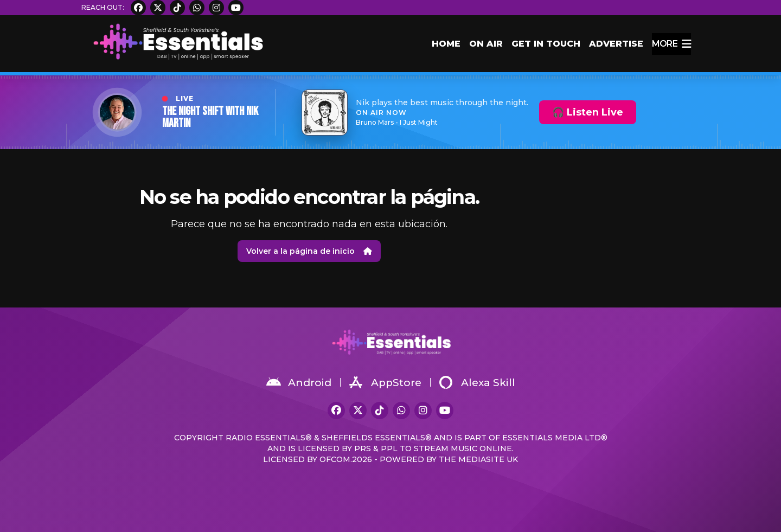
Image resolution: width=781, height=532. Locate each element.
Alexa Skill (477, 382)
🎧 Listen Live (588, 112)
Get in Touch (546, 44)
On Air (486, 44)
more (671, 44)
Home (446, 44)
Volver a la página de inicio (309, 251)
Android (299, 382)
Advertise (616, 44)
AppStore (385, 382)
